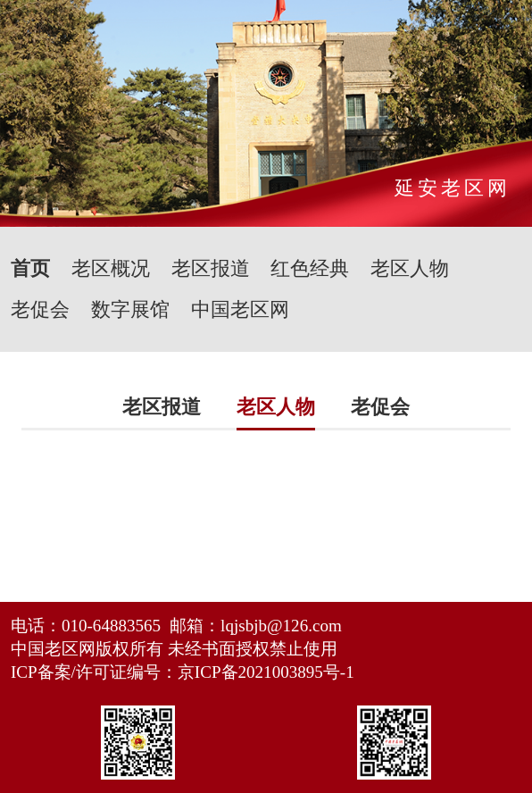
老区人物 (410, 268)
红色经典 (310, 268)
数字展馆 (130, 309)
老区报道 (211, 268)
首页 (30, 268)
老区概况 (111, 268)
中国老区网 (240, 309)
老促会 (40, 309)
